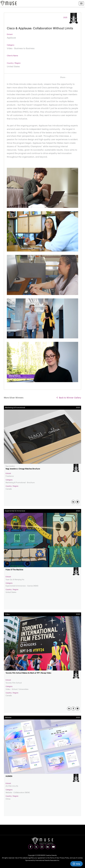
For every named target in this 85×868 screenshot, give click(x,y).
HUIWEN (9, 776)
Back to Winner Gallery (69, 398)
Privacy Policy (64, 858)
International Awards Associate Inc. (47, 860)
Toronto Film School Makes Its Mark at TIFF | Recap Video (28, 673)
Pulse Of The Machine (14, 570)
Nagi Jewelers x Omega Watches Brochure (23, 469)
